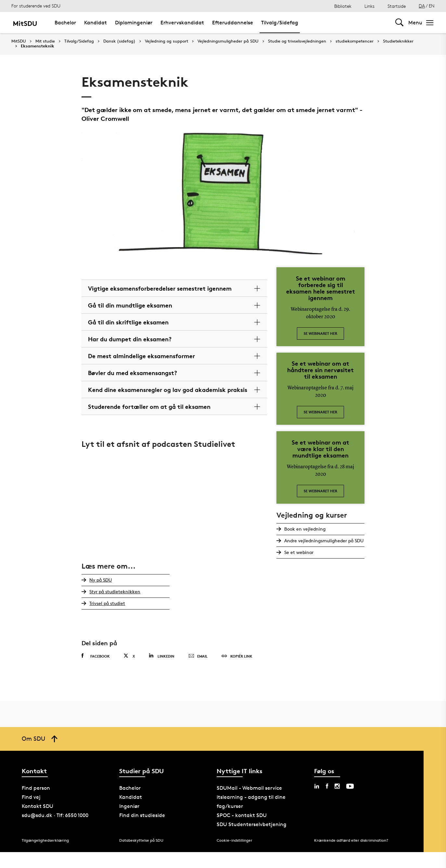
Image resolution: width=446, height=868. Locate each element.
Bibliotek (343, 6)
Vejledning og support (166, 41)
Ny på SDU (101, 580)
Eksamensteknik (38, 46)
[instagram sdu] (337, 786)
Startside (397, 6)
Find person (36, 788)
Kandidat (131, 797)
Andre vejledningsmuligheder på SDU (324, 541)
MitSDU (19, 41)
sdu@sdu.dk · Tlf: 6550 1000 (55, 815)
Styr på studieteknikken (115, 591)
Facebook (96, 656)
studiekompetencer (355, 41)
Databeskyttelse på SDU (141, 840)
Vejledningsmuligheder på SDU (228, 41)
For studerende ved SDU (36, 6)
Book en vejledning (305, 529)
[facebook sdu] (327, 786)
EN (432, 6)
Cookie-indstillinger (235, 840)
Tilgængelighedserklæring (45, 840)
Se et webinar (299, 552)
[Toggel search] (399, 23)
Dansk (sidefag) (119, 41)
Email (198, 656)
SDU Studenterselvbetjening (252, 824)
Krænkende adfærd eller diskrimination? (351, 840)
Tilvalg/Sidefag (79, 41)
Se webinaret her (320, 333)
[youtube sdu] (350, 786)
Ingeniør (129, 806)
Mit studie (45, 41)
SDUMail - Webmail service (249, 788)
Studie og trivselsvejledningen (297, 41)
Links (370, 6)
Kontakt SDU (38, 806)
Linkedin (162, 656)
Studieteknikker (398, 41)
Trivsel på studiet (107, 603)
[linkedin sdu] (317, 786)
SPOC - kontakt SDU (242, 815)
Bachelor (130, 788)
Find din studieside (142, 815)
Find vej (31, 797)
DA (422, 6)
